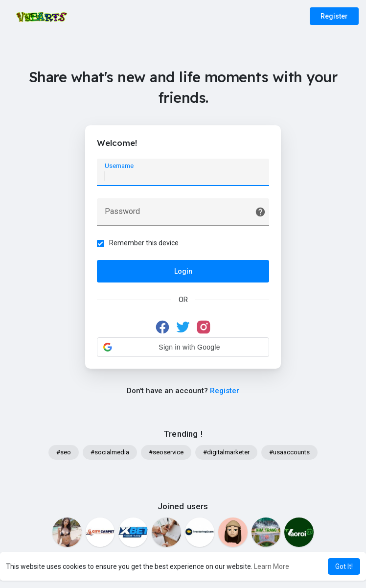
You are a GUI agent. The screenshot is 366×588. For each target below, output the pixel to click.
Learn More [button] (272, 566)
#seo (64, 453)
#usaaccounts (289, 453)
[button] (183, 348)
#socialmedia (110, 453)
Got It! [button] (344, 566)
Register (334, 16)
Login (183, 272)
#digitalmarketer (226, 453)
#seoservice (166, 453)
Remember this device (144, 243)
